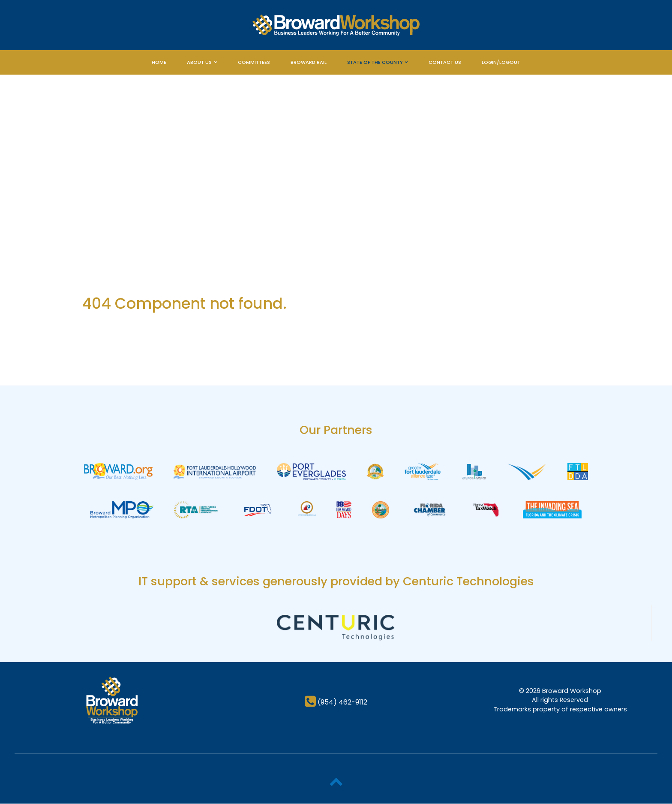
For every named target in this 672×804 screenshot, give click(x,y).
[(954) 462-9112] (336, 703)
